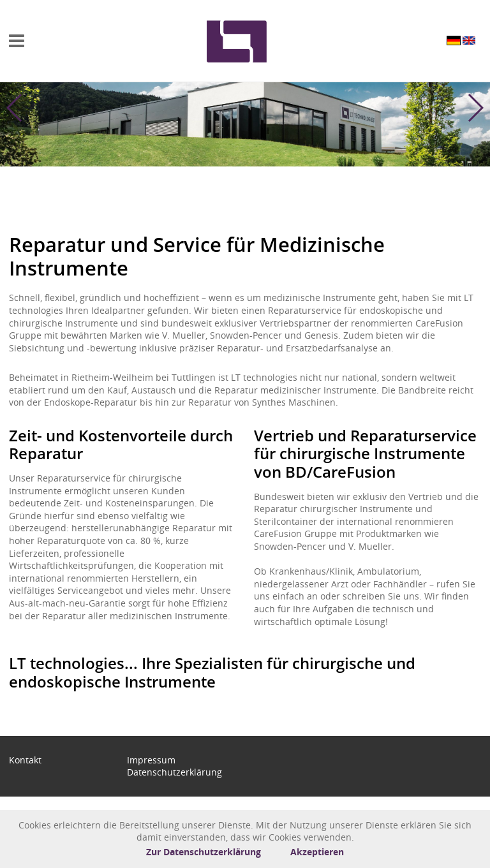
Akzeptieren (317, 852)
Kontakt (25, 760)
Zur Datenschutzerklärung (204, 852)
